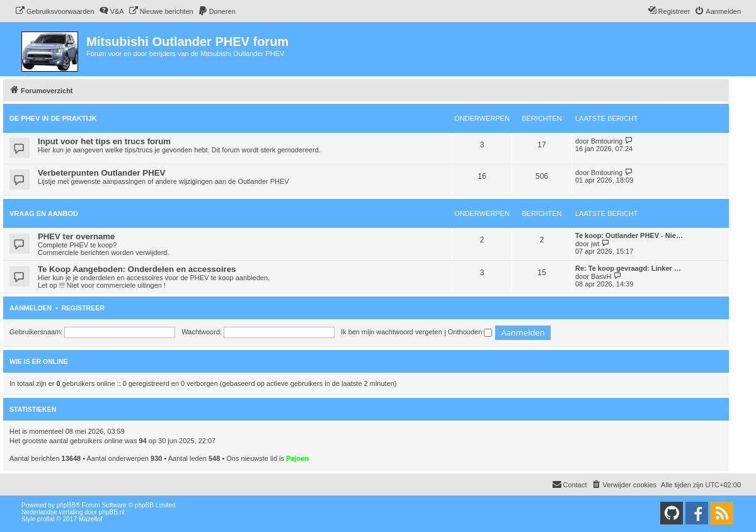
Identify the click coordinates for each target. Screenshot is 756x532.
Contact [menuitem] (570, 484)
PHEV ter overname (76, 236)
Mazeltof (91, 519)
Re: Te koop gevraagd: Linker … (628, 268)
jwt (595, 244)
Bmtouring (607, 141)
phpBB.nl (112, 512)
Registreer (83, 308)
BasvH (601, 276)
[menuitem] (55, 11)
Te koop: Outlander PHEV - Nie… (629, 235)
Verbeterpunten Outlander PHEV (101, 173)
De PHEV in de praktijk (53, 118)
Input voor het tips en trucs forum (104, 141)
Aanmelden (31, 308)
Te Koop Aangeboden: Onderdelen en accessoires (137, 269)
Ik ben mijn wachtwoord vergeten (392, 332)
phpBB (66, 505)
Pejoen (297, 458)
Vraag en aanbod (44, 213)
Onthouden (470, 332)
